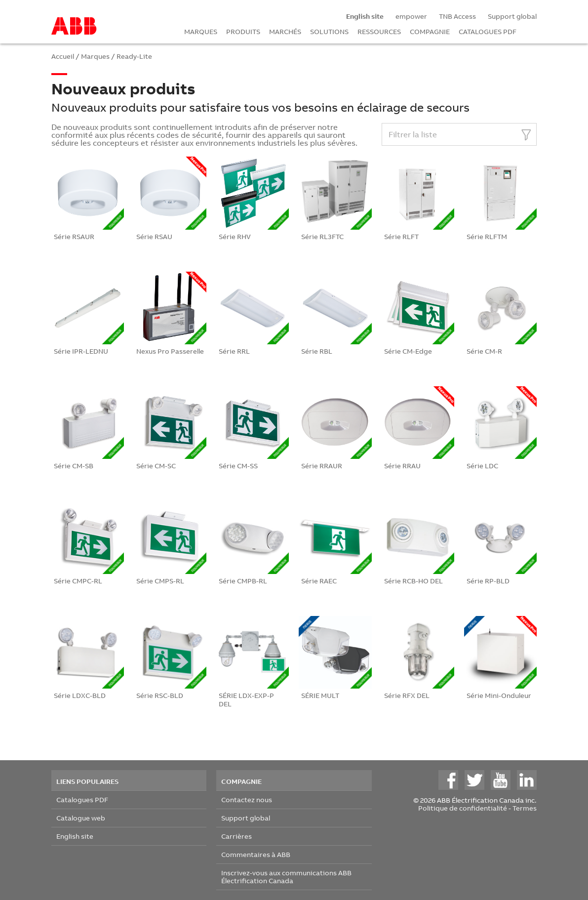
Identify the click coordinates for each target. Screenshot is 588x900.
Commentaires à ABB (256, 854)
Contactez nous (247, 799)
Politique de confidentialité (463, 808)
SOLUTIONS (329, 31)
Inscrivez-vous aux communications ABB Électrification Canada (286, 877)
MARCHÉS (285, 31)
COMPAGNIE (430, 31)
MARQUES (201, 31)
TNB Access (457, 16)
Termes (525, 808)
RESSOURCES (379, 31)
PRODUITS (243, 31)
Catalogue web (81, 818)
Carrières (236, 836)
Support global (512, 16)
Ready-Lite (134, 56)
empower (411, 16)
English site (75, 836)
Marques (95, 56)
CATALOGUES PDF (488, 31)
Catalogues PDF (82, 799)
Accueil (63, 56)
